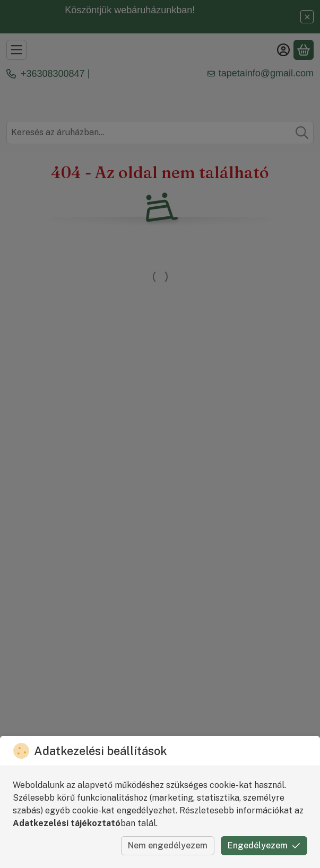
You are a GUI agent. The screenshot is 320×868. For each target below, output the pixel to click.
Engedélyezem (264, 845)
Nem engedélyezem (168, 845)
